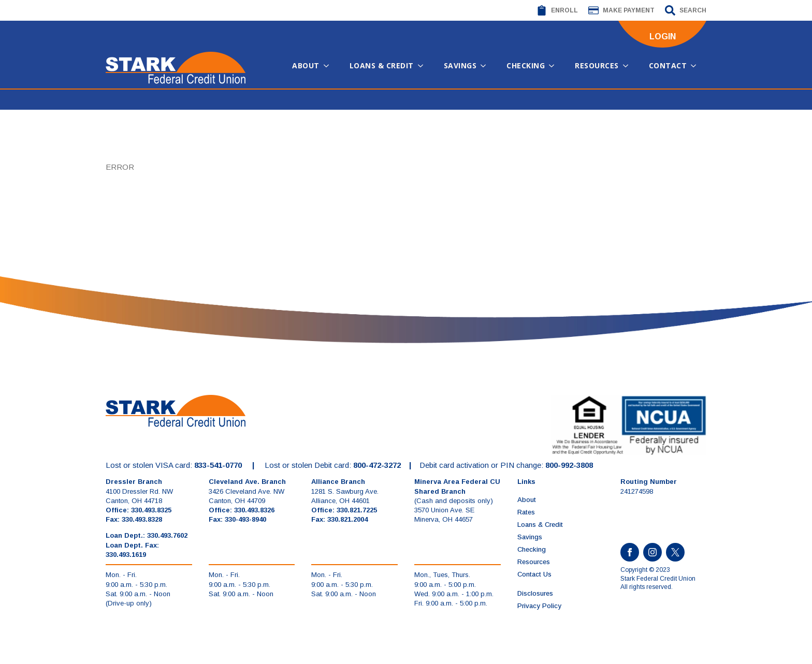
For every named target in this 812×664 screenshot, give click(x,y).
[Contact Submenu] (697, 66)
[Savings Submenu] (486, 66)
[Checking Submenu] (555, 66)
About (306, 65)
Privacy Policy (539, 606)
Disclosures (535, 593)
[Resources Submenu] (629, 66)
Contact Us (534, 574)
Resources (597, 65)
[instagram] (653, 552)
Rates (526, 512)
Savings (460, 65)
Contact (668, 65)
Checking (526, 65)
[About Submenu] (329, 66)
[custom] (675, 552)
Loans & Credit (382, 65)
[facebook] (630, 552)
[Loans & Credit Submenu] (424, 66)
